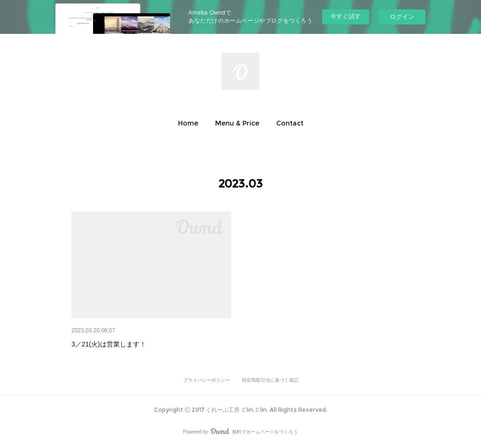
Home (188, 123)
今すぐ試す (345, 16)
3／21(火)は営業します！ (109, 344)
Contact (290, 123)
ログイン (402, 17)
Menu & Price (237, 123)
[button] (188, 123)
